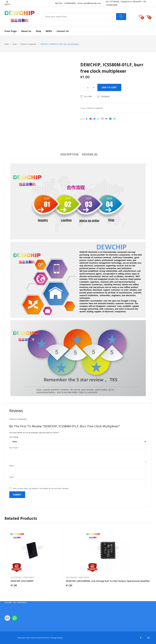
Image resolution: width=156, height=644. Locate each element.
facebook (141, 638)
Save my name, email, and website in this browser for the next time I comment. (41, 488)
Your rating (14, 437)
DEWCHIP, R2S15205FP (22, 581)
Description (69, 154)
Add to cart (109, 87)
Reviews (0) (90, 154)
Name (12, 466)
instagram (148, 638)
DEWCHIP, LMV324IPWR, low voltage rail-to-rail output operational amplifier (108, 581)
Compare (105, 96)
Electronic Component (95, 108)
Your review (14, 448)
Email (12, 477)
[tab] (69, 155)
